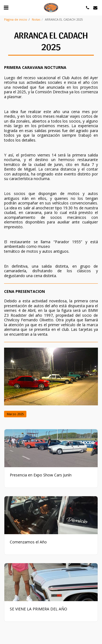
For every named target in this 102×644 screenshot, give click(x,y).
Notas (36, 19)
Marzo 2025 (15, 414)
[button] (6, 7)
